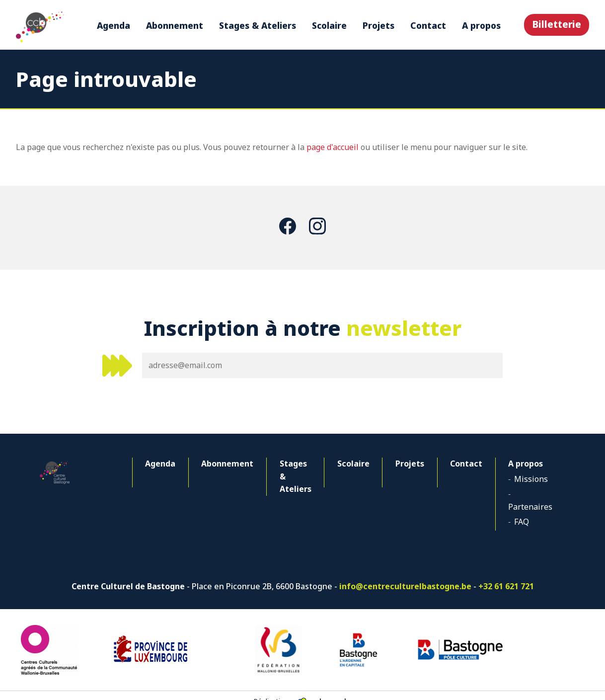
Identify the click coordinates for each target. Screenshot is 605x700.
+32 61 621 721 (506, 574)
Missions (524, 479)
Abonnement (174, 25)
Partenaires (529, 494)
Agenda (113, 25)
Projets (378, 25)
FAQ (514, 509)
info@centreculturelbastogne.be (405, 574)
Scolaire (329, 25)
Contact (428, 25)
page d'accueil (333, 147)
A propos (481, 25)
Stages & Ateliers (257, 25)
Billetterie (557, 24)
